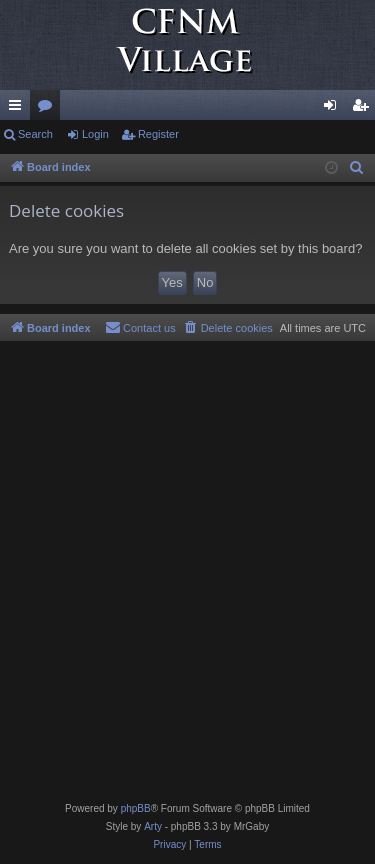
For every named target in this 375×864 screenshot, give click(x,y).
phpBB (136, 808)
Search (35, 134)
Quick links (19, 109)
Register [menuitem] (364, 109)
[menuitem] (357, 168)
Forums (49, 109)
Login (95, 134)
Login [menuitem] (334, 109)
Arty (153, 826)
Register (158, 134)
